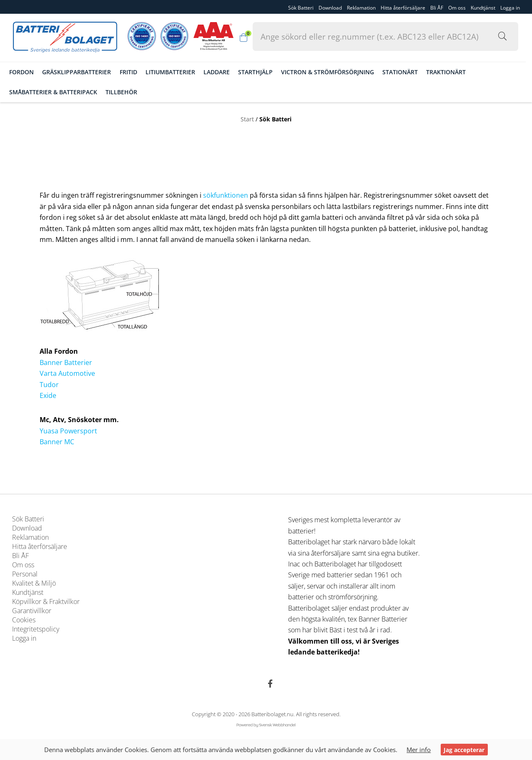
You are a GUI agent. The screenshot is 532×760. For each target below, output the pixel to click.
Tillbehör (128, 92)
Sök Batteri (301, 7)
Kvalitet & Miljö (34, 584)
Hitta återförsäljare (403, 7)
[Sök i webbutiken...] (478, 36)
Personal (25, 574)
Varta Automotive (67, 373)
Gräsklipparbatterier (84, 72)
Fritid (135, 72)
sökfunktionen (226, 196)
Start (247, 118)
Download (330, 7)
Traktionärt (453, 72)
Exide (48, 395)
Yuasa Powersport (68, 431)
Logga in (24, 639)
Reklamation (361, 7)
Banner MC (57, 442)
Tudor (49, 385)
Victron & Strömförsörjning (335, 72)
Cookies (24, 620)
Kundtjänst (483, 7)
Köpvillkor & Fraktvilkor (46, 602)
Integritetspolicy (36, 629)
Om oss (457, 7)
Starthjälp (262, 72)
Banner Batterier (66, 362)
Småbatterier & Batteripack (60, 92)
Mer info (419, 750)
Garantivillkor (32, 611)
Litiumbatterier (177, 72)
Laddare (223, 72)
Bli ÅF (437, 7)
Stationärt (407, 72)
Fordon (29, 72)
